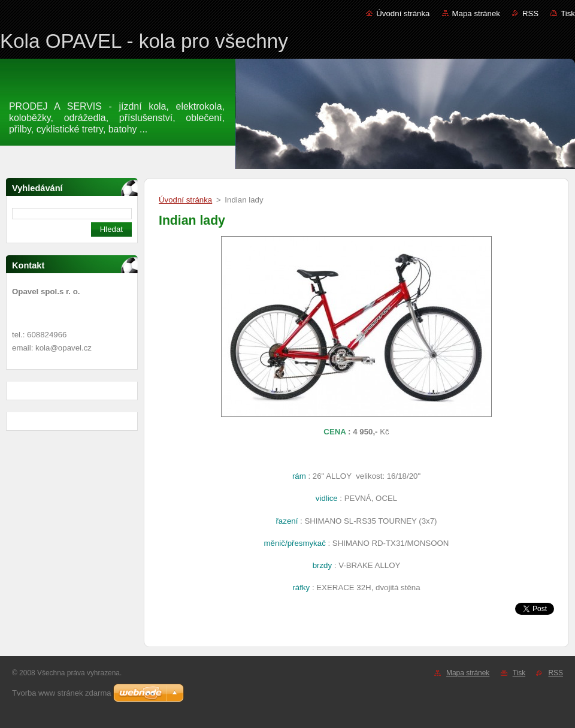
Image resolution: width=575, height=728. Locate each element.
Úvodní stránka (403, 13)
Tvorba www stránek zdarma (61, 693)
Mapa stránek (476, 13)
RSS (530, 13)
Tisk (568, 13)
